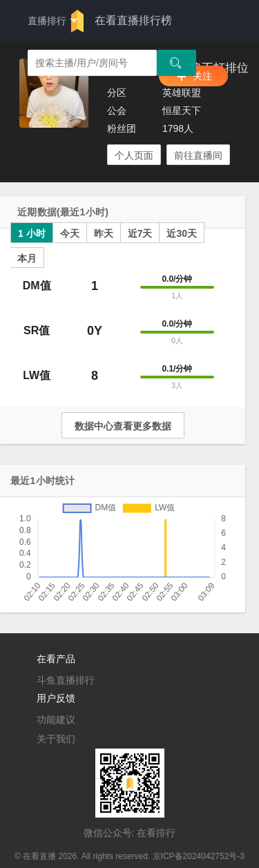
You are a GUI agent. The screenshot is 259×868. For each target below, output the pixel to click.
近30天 (182, 233)
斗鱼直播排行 (66, 680)
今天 (70, 233)
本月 (27, 258)
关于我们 (56, 739)
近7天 (140, 233)
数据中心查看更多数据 (123, 426)
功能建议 (56, 720)
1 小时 (32, 233)
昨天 (104, 233)
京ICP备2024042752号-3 (199, 856)
